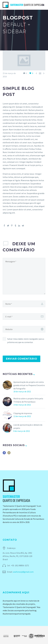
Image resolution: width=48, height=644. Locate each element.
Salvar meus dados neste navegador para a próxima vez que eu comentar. (26, 341)
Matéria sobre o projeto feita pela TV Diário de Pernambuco (28, 400)
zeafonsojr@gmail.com (23, 572)
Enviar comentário (22, 359)
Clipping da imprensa (23, 413)
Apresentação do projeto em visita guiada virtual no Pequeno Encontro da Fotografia (29, 385)
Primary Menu (43, 5)
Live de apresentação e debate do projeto (28, 426)
